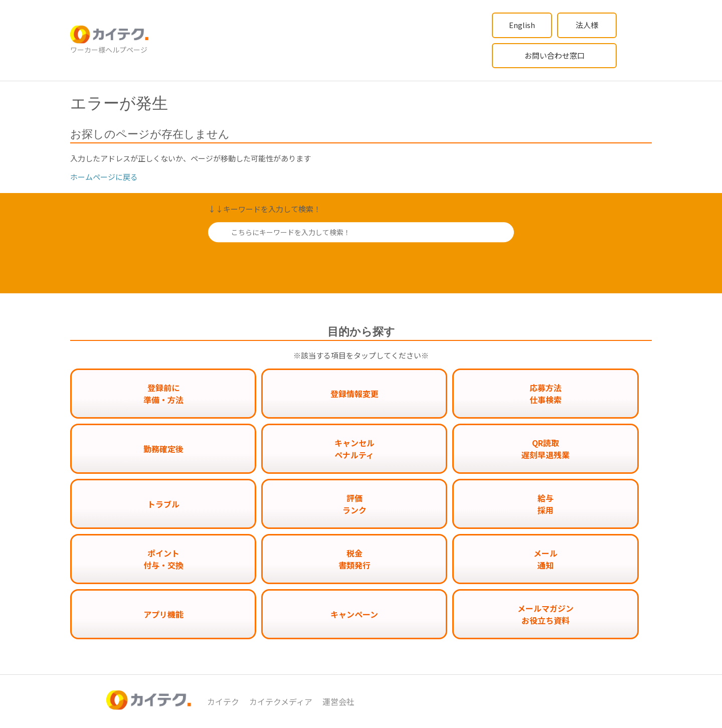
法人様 (587, 25)
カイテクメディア (281, 701)
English (522, 25)
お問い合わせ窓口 (555, 55)
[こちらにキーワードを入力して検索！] (361, 232)
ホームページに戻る (104, 177)
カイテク (223, 701)
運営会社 (338, 701)
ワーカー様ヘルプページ (109, 50)
